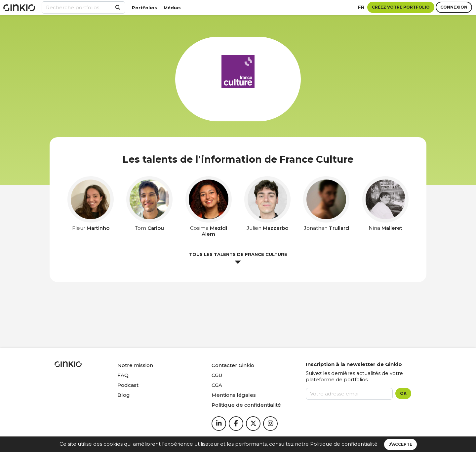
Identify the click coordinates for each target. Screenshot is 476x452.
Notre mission (135, 365)
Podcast (128, 385)
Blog (124, 395)
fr (361, 7)
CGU (217, 375)
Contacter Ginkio (233, 365)
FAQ (123, 375)
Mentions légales (234, 395)
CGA (217, 385)
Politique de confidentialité (344, 444)
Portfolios (144, 8)
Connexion (454, 7)
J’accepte (400, 444)
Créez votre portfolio (401, 7)
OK (403, 393)
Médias (172, 8)
